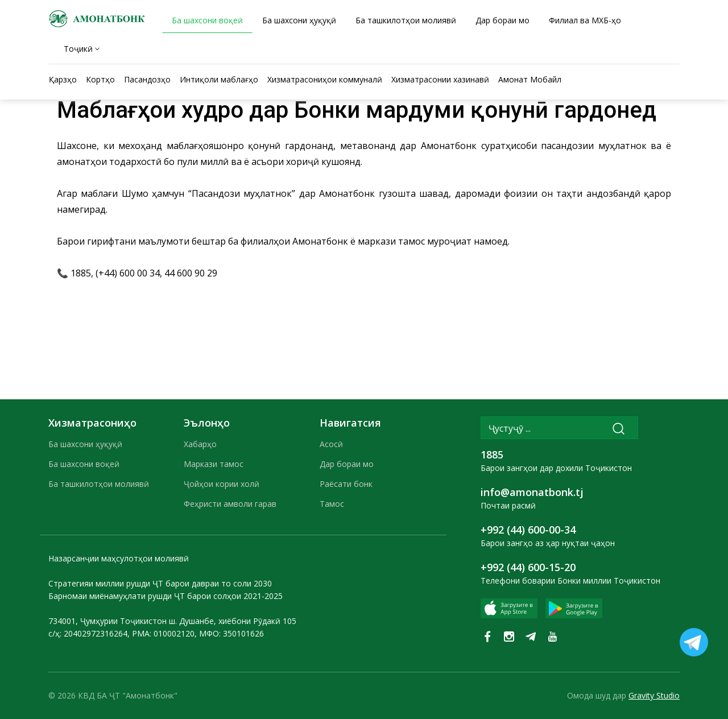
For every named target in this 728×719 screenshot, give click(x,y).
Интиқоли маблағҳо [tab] (219, 79)
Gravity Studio (654, 695)
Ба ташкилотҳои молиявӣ (99, 484)
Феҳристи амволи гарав (230, 504)
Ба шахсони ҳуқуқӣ (85, 444)
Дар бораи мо (347, 464)
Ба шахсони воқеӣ (84, 464)
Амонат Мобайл (530, 79)
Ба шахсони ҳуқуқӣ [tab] (299, 20)
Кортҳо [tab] (100, 79)
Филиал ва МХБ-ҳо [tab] (585, 20)
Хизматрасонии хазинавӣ (440, 79)
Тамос (332, 504)
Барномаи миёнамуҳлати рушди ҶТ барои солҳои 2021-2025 (166, 596)
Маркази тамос (214, 464)
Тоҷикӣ (78, 49)
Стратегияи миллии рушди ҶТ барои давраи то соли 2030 (160, 583)
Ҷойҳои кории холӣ (222, 484)
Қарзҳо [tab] (63, 79)
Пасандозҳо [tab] (147, 79)
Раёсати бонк (346, 484)
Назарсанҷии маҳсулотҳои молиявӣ (119, 558)
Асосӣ (331, 444)
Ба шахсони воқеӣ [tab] (207, 20)
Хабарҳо (200, 444)
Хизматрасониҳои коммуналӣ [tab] (325, 79)
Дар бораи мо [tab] (502, 20)
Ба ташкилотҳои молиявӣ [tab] (406, 20)
